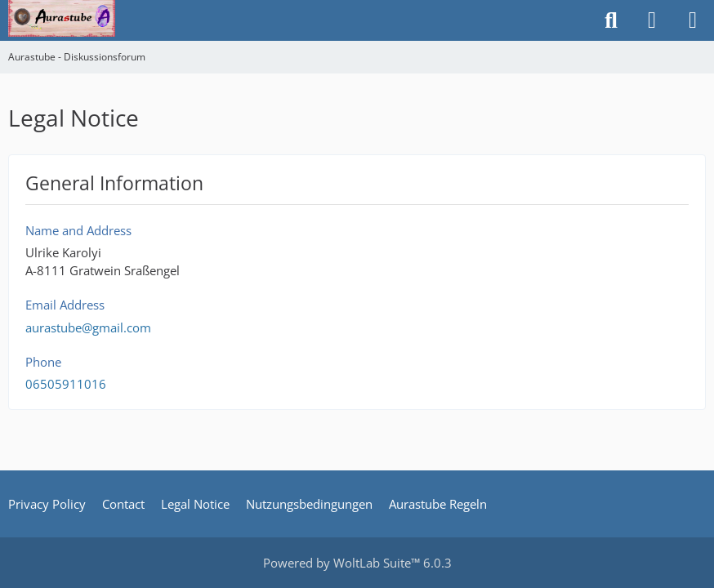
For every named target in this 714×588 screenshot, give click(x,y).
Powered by (357, 563)
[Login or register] (652, 20)
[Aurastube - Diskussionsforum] (62, 16)
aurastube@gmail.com (88, 327)
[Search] (611, 20)
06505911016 (66, 384)
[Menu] (693, 20)
